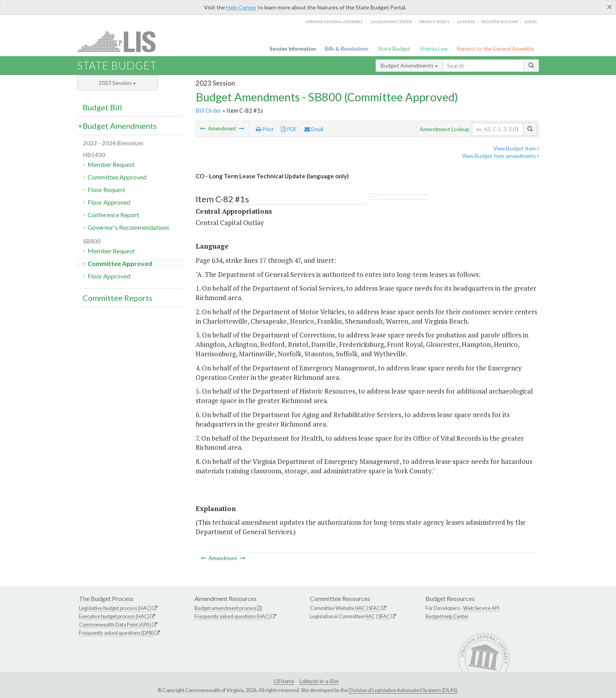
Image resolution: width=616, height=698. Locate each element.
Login (531, 22)
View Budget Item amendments (500, 156)
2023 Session (117, 83)
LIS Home (284, 681)
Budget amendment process (225, 608)
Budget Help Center (447, 616)
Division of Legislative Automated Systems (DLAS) (403, 690)
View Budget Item (516, 148)
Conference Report (113, 215)
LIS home (466, 22)
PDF (289, 129)
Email (314, 129)
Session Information (293, 49)
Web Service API (481, 608)
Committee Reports (117, 298)
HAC (360, 608)
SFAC (374, 608)
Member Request (111, 164)
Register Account (500, 22)
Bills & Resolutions (347, 49)
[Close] (610, 7)
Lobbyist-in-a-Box (319, 681)
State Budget (394, 49)
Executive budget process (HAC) (114, 616)
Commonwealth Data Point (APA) (115, 625)
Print (265, 129)
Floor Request (106, 190)
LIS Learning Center (391, 22)
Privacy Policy (434, 22)
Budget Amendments (409, 65)
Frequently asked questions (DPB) (116, 633)
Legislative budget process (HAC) (115, 608)
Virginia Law (434, 49)
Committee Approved (117, 177)
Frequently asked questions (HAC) (232, 616)
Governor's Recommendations (128, 227)
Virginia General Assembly (334, 22)
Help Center (241, 7)
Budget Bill (102, 107)
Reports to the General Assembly (495, 49)
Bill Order (208, 110)
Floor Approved (109, 202)
